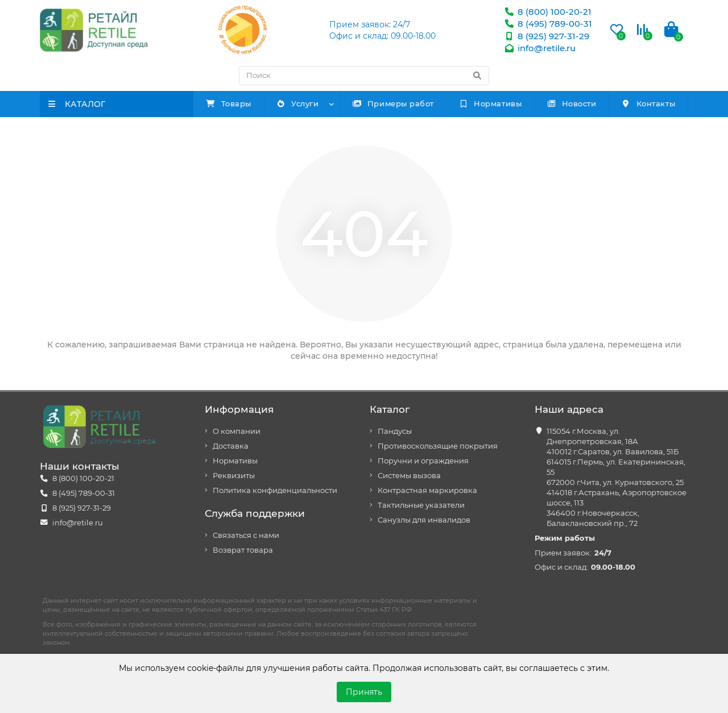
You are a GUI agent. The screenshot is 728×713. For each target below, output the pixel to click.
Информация (239, 409)
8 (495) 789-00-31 (548, 24)
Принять (364, 692)
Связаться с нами (246, 535)
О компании (237, 431)
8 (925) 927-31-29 (547, 36)
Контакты (648, 103)
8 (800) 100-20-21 (548, 12)
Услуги (298, 103)
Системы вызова (409, 476)
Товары (229, 103)
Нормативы (490, 103)
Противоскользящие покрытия (438, 446)
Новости (571, 103)
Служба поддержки (255, 513)
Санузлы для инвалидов (424, 520)
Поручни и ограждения (423, 461)
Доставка (231, 446)
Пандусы (395, 431)
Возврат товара (243, 550)
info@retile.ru (540, 48)
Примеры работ (393, 103)
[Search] (364, 76)
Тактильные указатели (421, 505)
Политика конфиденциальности (275, 490)
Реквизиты (234, 476)
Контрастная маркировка (427, 490)
